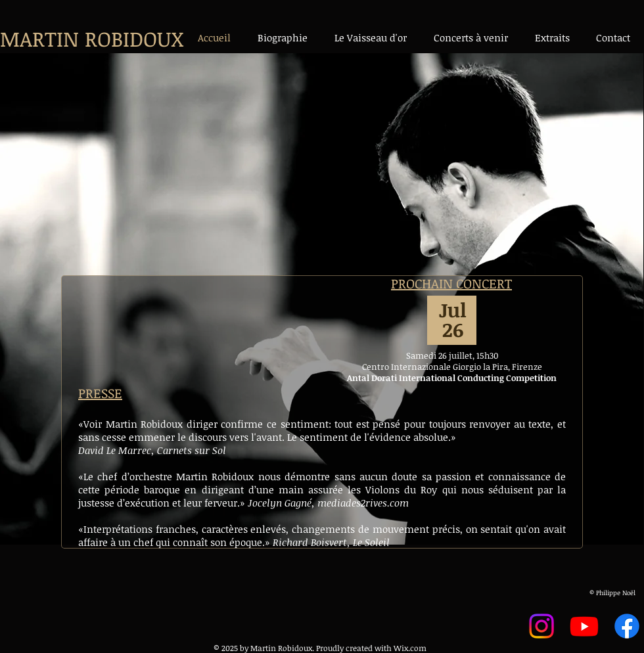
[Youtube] (584, 626)
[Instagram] (541, 626)
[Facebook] (627, 626)
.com (417, 648)
